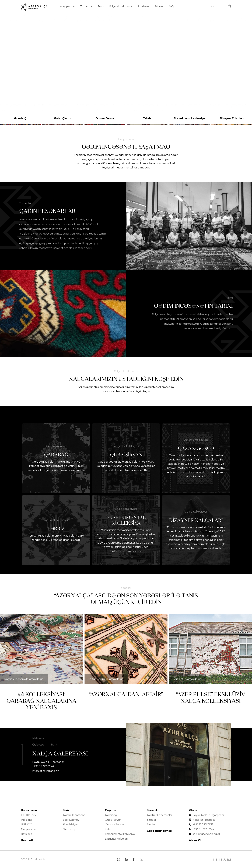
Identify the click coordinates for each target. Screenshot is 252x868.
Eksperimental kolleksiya (189, 118)
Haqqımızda (67, 6)
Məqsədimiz (29, 829)
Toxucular (86, 6)
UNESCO (27, 824)
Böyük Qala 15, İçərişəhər (48, 762)
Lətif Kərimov (71, 820)
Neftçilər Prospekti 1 (205, 820)
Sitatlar (152, 820)
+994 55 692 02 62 (43, 766)
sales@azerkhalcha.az (206, 834)
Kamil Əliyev (71, 824)
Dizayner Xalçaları (232, 118)
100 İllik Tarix (29, 815)
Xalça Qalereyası (60, 754)
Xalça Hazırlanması (121, 6)
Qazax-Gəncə (105, 118)
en (213, 6)
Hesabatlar (28, 840)
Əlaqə (159, 6)
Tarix (101, 6)
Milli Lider (27, 820)
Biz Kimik (26, 834)
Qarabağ (20, 118)
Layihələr (144, 6)
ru (221, 6)
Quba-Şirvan (63, 118)
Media (151, 824)
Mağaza (173, 6)
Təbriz (147, 118)
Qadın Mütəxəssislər (160, 815)
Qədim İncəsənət (74, 815)
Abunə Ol (195, 840)
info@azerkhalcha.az (46, 771)
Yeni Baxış (69, 829)
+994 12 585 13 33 (203, 824)
